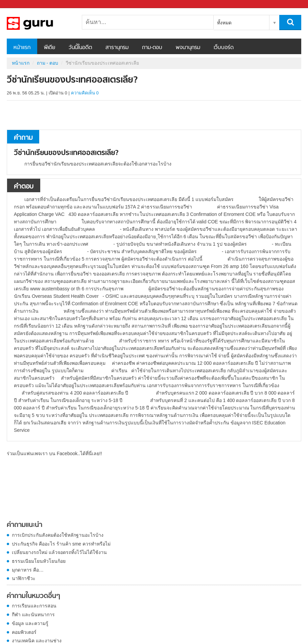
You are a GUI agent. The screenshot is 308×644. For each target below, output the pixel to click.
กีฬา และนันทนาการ (33, 615)
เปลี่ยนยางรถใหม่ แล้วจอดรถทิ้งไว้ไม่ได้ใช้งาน (59, 552)
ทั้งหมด (224, 23)
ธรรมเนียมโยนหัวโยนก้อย (39, 561)
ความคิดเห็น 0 (85, 93)
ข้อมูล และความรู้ (30, 623)
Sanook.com (20, 4)
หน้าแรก (22, 48)
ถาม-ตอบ (152, 48)
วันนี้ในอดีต (80, 48)
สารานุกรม (117, 48)
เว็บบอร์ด (224, 48)
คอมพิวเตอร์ (24, 632)
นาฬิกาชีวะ (24, 578)
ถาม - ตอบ (48, 63)
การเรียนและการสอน (34, 606)
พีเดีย (50, 48)
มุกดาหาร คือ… (28, 570)
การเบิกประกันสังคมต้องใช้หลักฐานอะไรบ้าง (58, 535)
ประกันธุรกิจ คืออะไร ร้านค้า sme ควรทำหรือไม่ (61, 544)
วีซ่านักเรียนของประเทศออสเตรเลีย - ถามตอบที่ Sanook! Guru (42, 23)
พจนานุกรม (188, 48)
